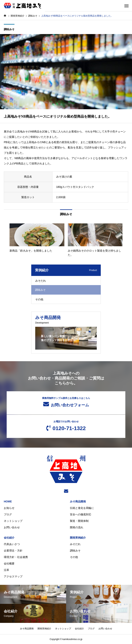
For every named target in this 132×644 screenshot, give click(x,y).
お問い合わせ (12, 527)
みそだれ (41, 281)
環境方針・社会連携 (16, 557)
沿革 (6, 570)
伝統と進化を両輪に (82, 508)
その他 (39, 299)
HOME (8, 501)
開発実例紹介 (78, 538)
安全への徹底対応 (81, 514)
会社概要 (9, 563)
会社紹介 (9, 538)
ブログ (8, 514)
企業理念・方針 (13, 551)
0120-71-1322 (66, 426)
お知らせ (9, 508)
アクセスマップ (13, 576)
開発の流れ (77, 527)
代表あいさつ (12, 544)
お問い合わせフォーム (66, 402)
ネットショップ (13, 521)
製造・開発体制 (79, 521)
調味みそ (9, 29)
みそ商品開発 (78, 501)
